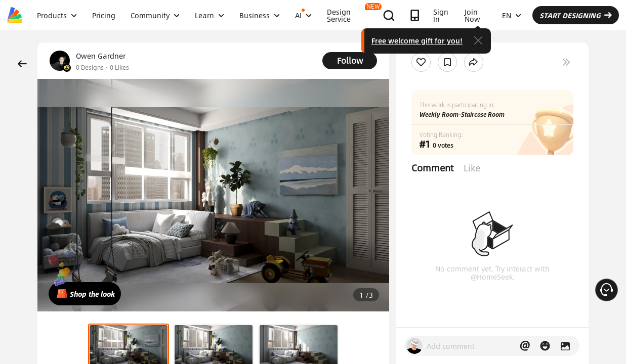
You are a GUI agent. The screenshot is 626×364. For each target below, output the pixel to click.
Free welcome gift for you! (417, 40)
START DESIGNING (576, 15)
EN (512, 15)
